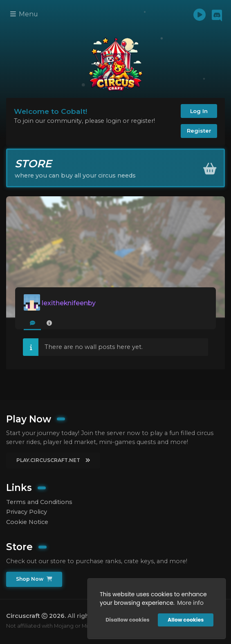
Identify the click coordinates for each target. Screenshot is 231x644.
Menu (24, 14)
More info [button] (190, 603)
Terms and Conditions (39, 502)
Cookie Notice (27, 522)
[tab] (32, 323)
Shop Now (34, 579)
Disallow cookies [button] (127, 620)
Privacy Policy (27, 512)
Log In (199, 111)
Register (199, 131)
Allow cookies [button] (186, 620)
